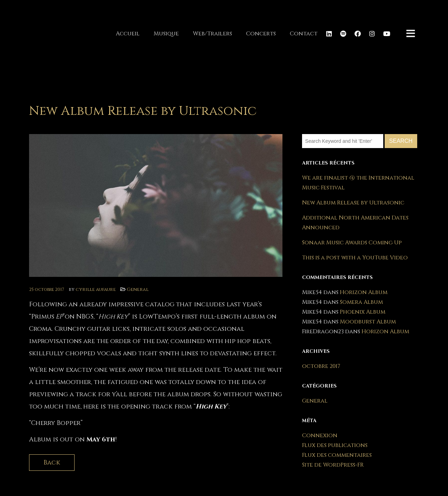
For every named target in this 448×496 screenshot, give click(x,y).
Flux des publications (335, 445)
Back (52, 463)
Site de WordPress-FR (333, 465)
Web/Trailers (212, 34)
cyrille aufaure (96, 289)
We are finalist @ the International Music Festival (358, 183)
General (138, 289)
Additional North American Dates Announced (355, 223)
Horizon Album (364, 292)
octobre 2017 (321, 366)
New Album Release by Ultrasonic (353, 203)
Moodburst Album (368, 322)
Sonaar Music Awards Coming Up (352, 243)
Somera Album (361, 302)
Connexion (320, 435)
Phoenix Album (363, 312)
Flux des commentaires (337, 455)
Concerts (261, 34)
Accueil (128, 34)
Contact (304, 34)
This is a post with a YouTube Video (355, 258)
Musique (166, 34)
